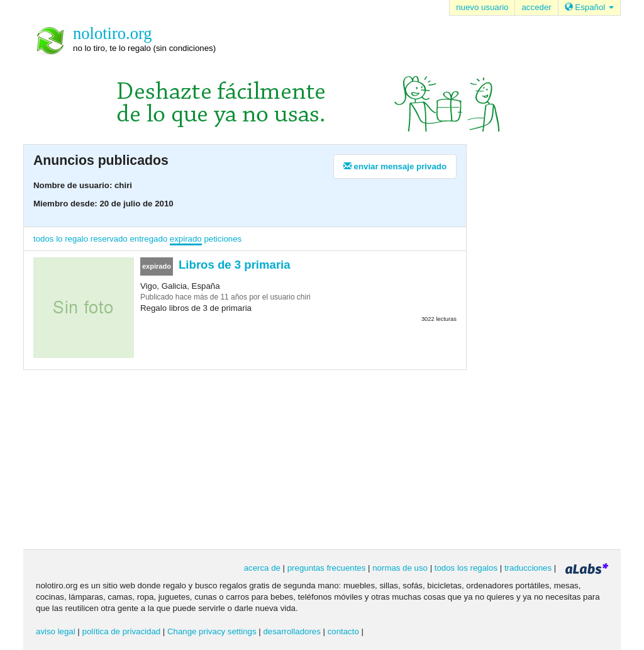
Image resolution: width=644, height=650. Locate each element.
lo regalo (72, 239)
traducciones (528, 568)
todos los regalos (466, 568)
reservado (109, 239)
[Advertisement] (536, 345)
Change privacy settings (212, 631)
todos (43, 239)
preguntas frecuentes (327, 568)
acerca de (262, 568)
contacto (343, 631)
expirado (186, 239)
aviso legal (56, 631)
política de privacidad (122, 631)
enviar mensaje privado (395, 166)
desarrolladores (291, 631)
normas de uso (400, 568)
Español (589, 7)
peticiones (223, 239)
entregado (148, 239)
